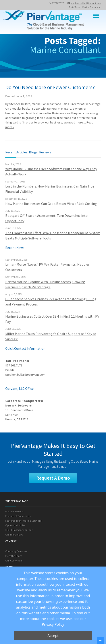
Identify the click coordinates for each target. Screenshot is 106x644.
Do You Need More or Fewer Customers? (50, 87)
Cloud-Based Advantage (19, 530)
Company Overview (16, 551)
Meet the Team (14, 556)
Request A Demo (53, 478)
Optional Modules (15, 525)
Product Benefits (14, 511)
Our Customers (14, 560)
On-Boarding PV (14, 535)
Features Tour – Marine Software (23, 521)
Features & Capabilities (18, 516)
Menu (96, 16)
